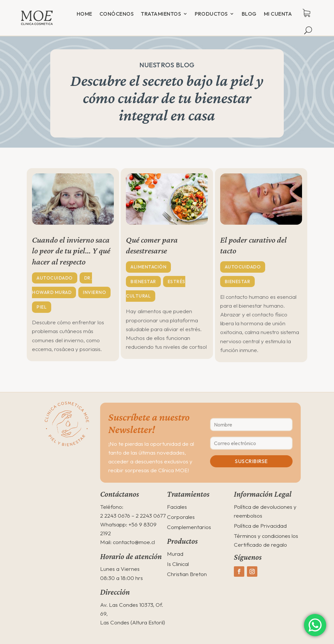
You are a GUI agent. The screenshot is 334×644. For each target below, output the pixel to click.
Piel (42, 307)
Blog (249, 14)
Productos (211, 14)
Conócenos (117, 14)
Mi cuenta (278, 14)
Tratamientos (161, 14)
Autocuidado (55, 278)
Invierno (94, 293)
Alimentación (148, 267)
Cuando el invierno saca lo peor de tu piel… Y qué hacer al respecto (71, 251)
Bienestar (143, 282)
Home (84, 14)
